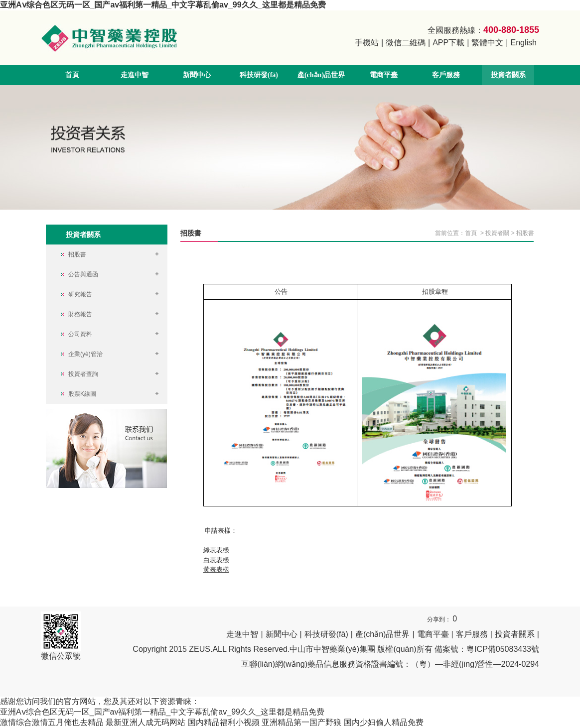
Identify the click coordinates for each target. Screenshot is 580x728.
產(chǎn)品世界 (321, 75)
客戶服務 (446, 75)
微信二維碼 (406, 43)
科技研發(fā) (259, 75)
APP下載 (448, 43)
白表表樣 (216, 560)
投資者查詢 (83, 374)
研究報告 (80, 294)
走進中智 (135, 75)
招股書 (525, 233)
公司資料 (80, 334)
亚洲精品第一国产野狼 (301, 722)
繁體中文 (487, 43)
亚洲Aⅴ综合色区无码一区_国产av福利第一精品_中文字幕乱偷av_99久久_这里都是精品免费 (163, 5)
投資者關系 (508, 75)
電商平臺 (384, 75)
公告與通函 (83, 274)
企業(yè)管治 (85, 354)
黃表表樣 (216, 569)
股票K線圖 (82, 394)
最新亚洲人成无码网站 (145, 722)
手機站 (367, 43)
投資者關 (497, 233)
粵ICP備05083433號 (503, 649)
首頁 (72, 75)
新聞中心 (197, 75)
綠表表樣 (216, 550)
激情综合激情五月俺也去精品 (52, 722)
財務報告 (80, 314)
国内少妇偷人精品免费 (384, 722)
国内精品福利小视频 (224, 722)
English (524, 43)
